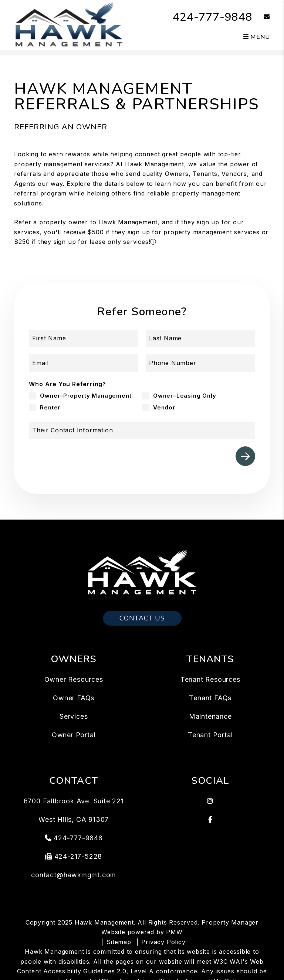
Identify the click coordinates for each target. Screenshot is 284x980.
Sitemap (119, 942)
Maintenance (210, 716)
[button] (261, 17)
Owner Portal (74, 735)
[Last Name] (200, 338)
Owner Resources (74, 679)
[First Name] (84, 338)
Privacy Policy (163, 942)
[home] (69, 24)
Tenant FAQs (210, 698)
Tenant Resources (210, 679)
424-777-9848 (213, 17)
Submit (245, 456)
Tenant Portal (210, 735)
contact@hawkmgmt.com (74, 875)
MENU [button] (257, 37)
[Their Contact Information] (142, 430)
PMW (174, 932)
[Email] (84, 363)
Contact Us (142, 618)
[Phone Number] (200, 363)
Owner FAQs (74, 698)
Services (74, 716)
